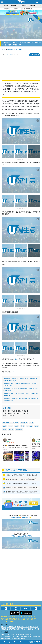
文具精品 (19, 429)
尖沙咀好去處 (20, 617)
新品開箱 (19, 50)
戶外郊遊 (4, 621)
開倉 (13, 617)
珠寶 (37, 426)
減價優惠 (16, 423)
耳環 (5, 426)
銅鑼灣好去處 (30, 617)
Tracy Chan (8, 55)
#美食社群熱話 (14, 634)
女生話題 (30, 426)
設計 (23, 426)
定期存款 (29, 9)
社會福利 (11, 621)
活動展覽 (4, 617)
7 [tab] (21, 15)
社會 (28, 619)
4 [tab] (22, 13)
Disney (11, 429)
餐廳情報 (33, 619)
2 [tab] (19, 13)
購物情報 (33, 6)
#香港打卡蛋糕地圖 (26, 634)
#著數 (16, 639)
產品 (5, 429)
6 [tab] (26, 13)
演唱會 (6, 6)
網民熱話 (4, 627)
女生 (11, 426)
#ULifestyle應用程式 (17, 637)
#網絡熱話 (22, 639)
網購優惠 (24, 423)
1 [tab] (17, 13)
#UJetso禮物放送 (35, 637)
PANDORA (7, 423)
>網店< (16, 359)
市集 (9, 617)
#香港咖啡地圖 (5, 637)
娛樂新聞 (22, 9)
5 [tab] (24, 13)
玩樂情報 (23, 6)
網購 (32, 423)
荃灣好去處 (13, 619)
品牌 (17, 426)
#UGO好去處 (5, 634)
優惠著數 (14, 6)
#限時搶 (26, 637)
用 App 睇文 (35, 55)
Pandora (16, 372)
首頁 (4, 50)
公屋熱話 (15, 9)
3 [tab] (21, 13)
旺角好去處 (22, 619)
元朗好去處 (5, 619)
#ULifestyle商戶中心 (7, 639)
